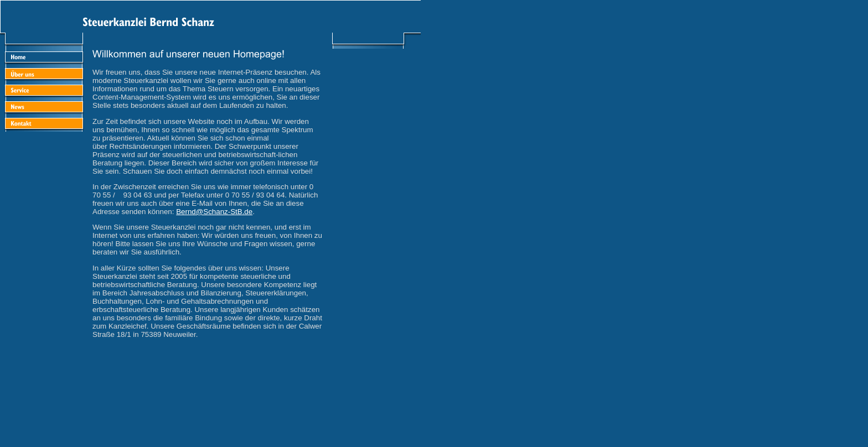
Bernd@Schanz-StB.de (214, 212)
